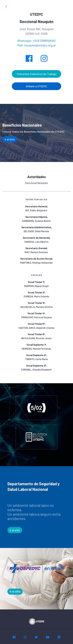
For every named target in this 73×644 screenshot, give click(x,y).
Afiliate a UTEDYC (36, 86)
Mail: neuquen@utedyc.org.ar (36, 45)
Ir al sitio (10, 139)
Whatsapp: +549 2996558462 (36, 41)
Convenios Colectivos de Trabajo (36, 74)
